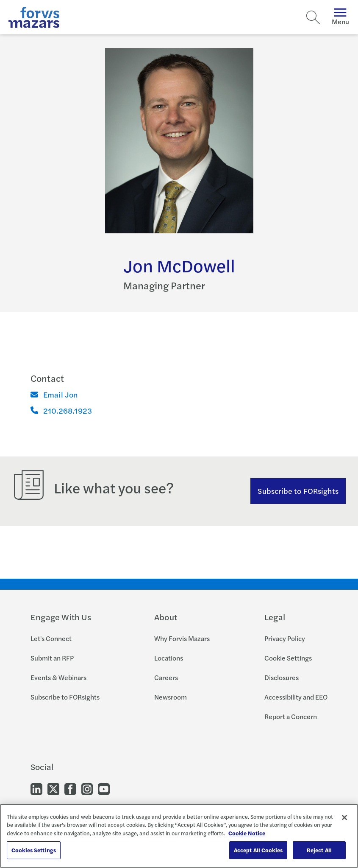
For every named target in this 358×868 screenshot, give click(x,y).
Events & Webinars (58, 677)
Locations (169, 658)
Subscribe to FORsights (298, 491)
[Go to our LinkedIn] (36, 788)
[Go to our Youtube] (104, 788)
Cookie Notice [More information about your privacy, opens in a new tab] (247, 833)
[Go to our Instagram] (87, 788)
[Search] (313, 17)
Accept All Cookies (258, 850)
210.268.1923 (61, 410)
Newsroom (171, 697)
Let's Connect (51, 638)
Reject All (319, 850)
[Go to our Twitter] (53, 788)
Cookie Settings (288, 658)
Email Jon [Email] (54, 394)
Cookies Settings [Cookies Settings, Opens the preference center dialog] (34, 850)
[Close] (344, 818)
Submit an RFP (52, 658)
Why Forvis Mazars (182, 638)
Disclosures (282, 677)
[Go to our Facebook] (70, 788)
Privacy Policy (285, 638)
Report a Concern (291, 716)
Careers (166, 677)
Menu (340, 17)
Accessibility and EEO (296, 697)
